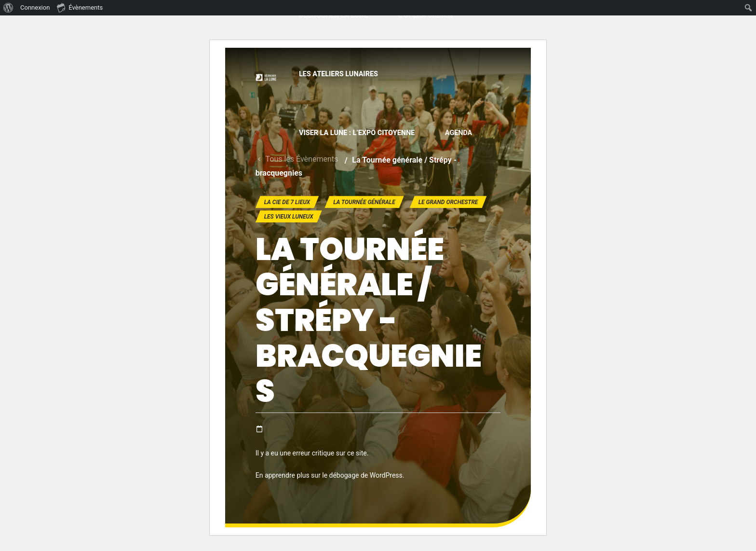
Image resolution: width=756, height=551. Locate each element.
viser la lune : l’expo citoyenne (357, 133)
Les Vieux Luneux (289, 217)
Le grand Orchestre (448, 202)
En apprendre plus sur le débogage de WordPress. (330, 475)
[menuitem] (8, 8)
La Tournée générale (364, 202)
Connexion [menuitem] (35, 7)
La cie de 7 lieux (287, 202)
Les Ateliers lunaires (338, 74)
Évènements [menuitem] (80, 7)
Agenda (459, 133)
